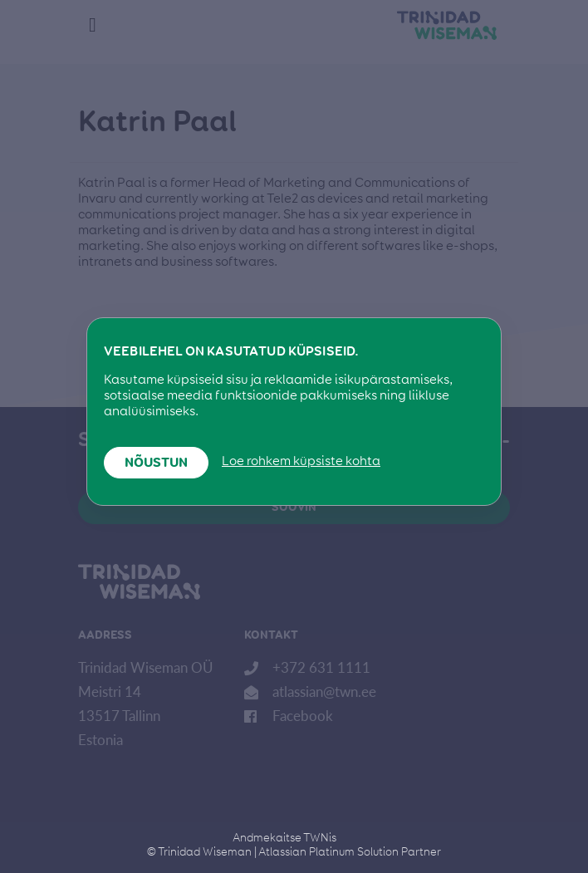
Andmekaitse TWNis (284, 838)
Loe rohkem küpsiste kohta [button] (301, 462)
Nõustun (156, 463)
